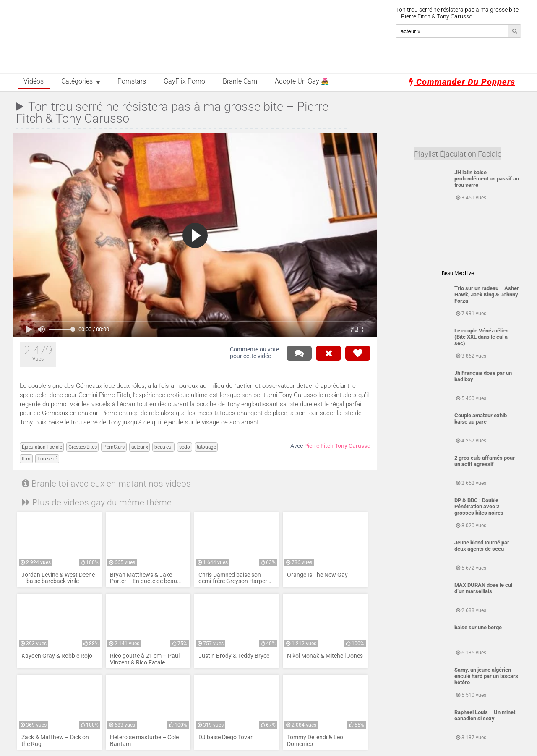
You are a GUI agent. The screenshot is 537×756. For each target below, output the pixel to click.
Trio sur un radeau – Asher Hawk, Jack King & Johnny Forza (487, 294)
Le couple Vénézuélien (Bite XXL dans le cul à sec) (481, 337)
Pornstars (132, 81)
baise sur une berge (478, 627)
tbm (26, 459)
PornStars (114, 447)
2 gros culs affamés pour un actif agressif (485, 461)
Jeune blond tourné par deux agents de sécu (482, 546)
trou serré (47, 459)
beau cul (163, 447)
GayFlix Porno (184, 81)
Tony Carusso (353, 446)
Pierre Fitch (319, 446)
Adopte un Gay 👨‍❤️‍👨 (302, 81)
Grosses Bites (82, 447)
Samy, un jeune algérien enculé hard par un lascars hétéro (486, 676)
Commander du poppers (462, 82)
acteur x (140, 447)
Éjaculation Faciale (42, 447)
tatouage (206, 447)
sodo (184, 447)
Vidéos (34, 81)
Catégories (77, 81)
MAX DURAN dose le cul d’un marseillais (483, 588)
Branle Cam (240, 81)
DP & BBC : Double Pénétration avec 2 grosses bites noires (479, 506)
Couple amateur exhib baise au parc (481, 419)
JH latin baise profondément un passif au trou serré (487, 179)
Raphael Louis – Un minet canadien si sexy (485, 715)
